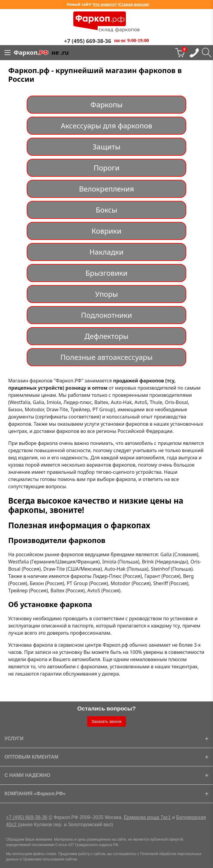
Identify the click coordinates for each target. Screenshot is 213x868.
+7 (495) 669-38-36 (27, 817)
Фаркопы (106, 104)
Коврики (106, 231)
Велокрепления (106, 189)
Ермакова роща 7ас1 (147, 817)
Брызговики (107, 273)
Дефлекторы (106, 336)
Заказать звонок (107, 721)
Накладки (107, 252)
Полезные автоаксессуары (106, 357)
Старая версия (134, 4)
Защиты (106, 147)
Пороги (106, 168)
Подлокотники (107, 315)
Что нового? (105, 4)
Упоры (106, 294)
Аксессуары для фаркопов (106, 126)
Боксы (106, 210)
